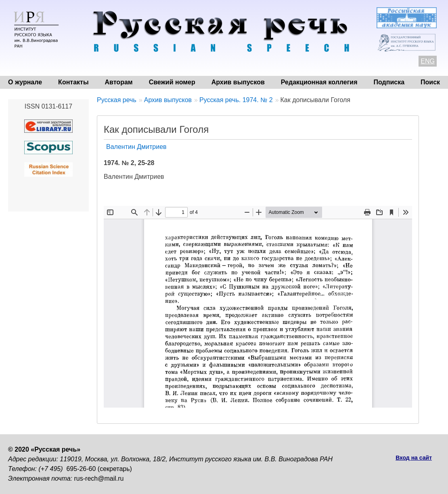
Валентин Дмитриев (136, 147)
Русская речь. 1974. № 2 (236, 100)
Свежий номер (172, 82)
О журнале (25, 82)
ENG (428, 61)
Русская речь (117, 100)
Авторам (119, 82)
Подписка (389, 82)
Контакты (73, 82)
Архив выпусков (238, 82)
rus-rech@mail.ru (99, 478)
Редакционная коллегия (319, 82)
